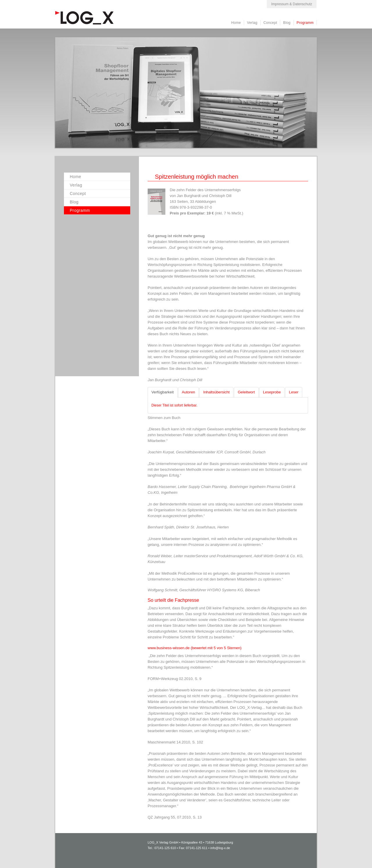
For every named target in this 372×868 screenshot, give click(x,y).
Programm (305, 23)
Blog (287, 23)
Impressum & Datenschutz (292, 4)
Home (236, 23)
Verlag (252, 23)
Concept (270, 23)
